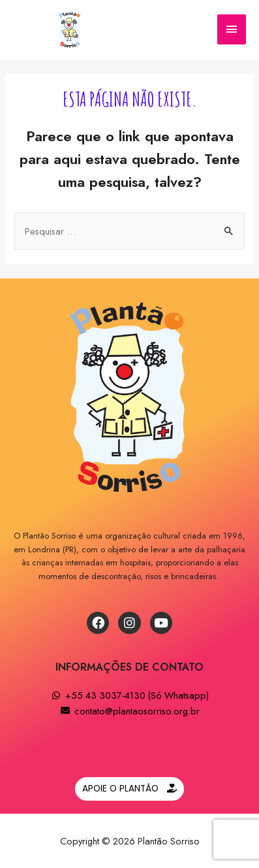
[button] (129, 789)
